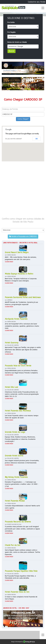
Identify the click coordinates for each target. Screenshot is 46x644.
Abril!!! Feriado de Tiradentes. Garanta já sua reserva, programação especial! (21, 303)
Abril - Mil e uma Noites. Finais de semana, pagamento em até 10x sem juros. (21, 258)
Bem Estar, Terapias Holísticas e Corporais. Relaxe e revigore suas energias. (21, 280)
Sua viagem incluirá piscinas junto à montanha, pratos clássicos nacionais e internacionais (22, 462)
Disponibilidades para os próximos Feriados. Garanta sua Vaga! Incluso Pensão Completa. (21, 372)
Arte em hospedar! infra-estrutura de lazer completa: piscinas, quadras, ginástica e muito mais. (22, 326)
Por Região (11, 32)
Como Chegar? (23, 119)
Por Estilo (11, 22)
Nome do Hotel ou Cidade (17, 42)
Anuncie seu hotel (10, 608)
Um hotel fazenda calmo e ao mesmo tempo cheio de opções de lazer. (22, 417)
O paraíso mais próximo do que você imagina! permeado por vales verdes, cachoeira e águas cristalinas (22, 529)
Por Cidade (6, 226)
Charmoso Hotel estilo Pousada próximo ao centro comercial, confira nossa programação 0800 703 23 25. (22, 394)
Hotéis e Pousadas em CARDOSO (23, 237)
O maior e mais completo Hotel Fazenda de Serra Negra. (21, 598)
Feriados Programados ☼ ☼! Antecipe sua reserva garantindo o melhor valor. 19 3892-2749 (22, 484)
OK (37, 139)
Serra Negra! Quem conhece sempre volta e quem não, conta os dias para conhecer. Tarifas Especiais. (23, 552)
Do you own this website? (14, 139)
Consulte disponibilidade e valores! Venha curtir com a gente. (22, 507)
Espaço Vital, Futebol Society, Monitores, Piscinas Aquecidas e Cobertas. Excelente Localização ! (20, 439)
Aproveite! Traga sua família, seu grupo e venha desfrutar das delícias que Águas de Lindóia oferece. (23, 350)
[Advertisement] (23, 189)
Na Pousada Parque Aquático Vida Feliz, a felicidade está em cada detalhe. (20, 577)
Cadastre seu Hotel (37, 2)
